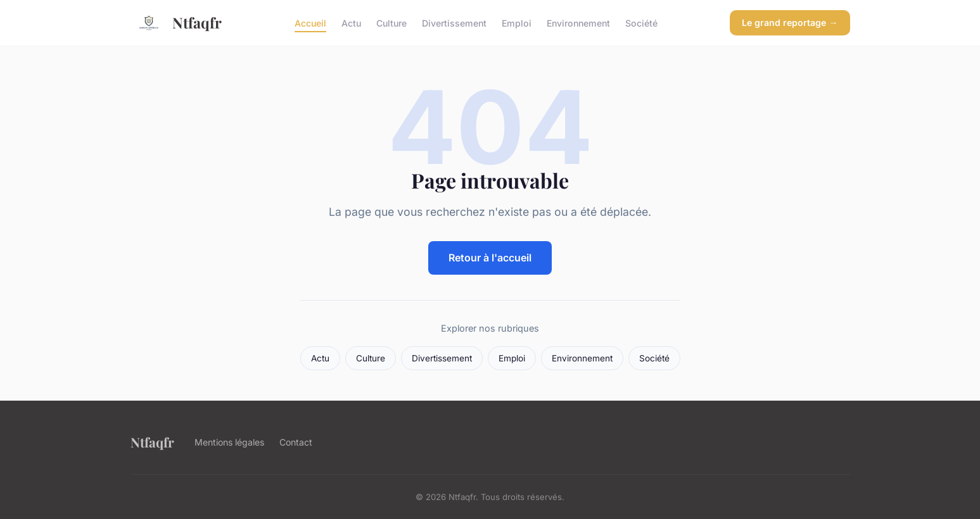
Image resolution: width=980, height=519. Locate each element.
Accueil (310, 22)
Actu (351, 22)
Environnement (578, 22)
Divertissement (454, 22)
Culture (391, 22)
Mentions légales (229, 442)
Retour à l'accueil (490, 258)
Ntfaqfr (176, 23)
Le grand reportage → (790, 22)
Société (641, 22)
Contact (296, 442)
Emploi (517, 22)
